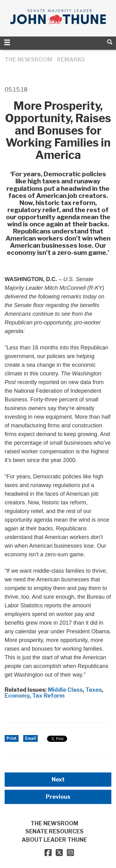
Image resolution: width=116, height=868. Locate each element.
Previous (58, 797)
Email (30, 738)
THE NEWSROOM (28, 60)
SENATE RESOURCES (54, 831)
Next (58, 779)
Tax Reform (48, 696)
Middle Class (65, 690)
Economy (17, 696)
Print (12, 738)
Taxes (94, 690)
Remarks (71, 60)
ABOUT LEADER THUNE (54, 840)
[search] (110, 42)
